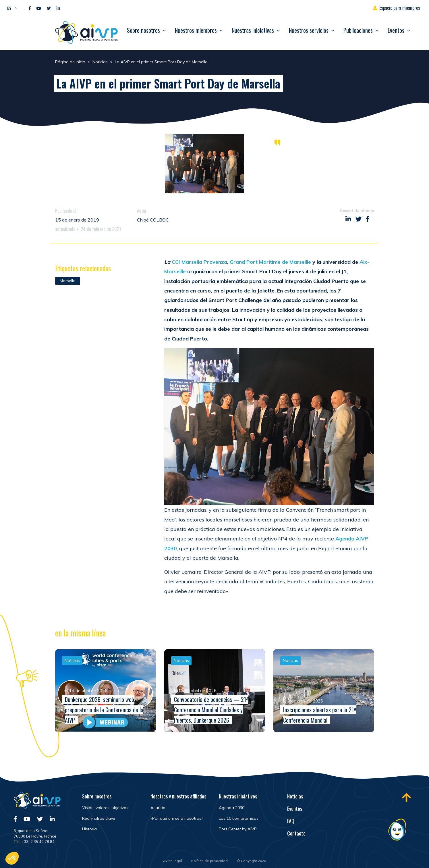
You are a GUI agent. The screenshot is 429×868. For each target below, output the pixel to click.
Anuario (158, 808)
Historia (89, 829)
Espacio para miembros (400, 8)
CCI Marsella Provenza (199, 262)
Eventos (396, 30)
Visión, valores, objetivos (105, 808)
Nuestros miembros (196, 30)
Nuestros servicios (309, 30)
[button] (10, 8)
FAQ (291, 821)
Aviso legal (173, 861)
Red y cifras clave (99, 818)
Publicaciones (358, 30)
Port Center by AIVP (238, 829)
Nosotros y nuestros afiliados (178, 796)
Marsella (68, 281)
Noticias (295, 796)
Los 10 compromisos (239, 818)
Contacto (296, 833)
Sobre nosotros (143, 30)
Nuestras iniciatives (238, 796)
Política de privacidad (209, 861)
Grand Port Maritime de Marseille (270, 262)
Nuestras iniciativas (253, 30)
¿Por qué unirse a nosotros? (177, 818)
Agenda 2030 (232, 808)
